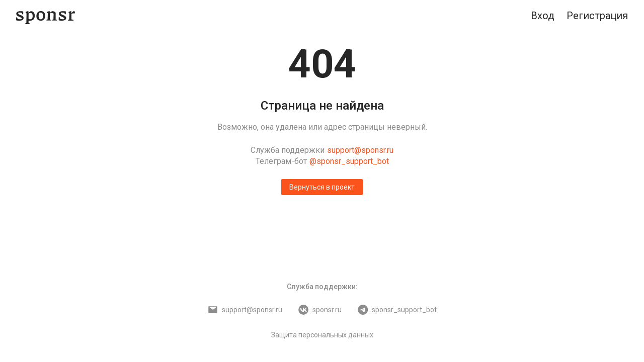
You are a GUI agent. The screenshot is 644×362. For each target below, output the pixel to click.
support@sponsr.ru (360, 150)
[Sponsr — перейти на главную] (46, 16)
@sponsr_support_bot (349, 161)
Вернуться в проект (322, 187)
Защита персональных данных (322, 335)
